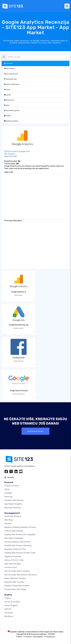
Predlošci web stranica (14, 500)
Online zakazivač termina (15, 578)
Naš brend (9, 616)
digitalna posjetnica (13, 556)
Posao (11, 605)
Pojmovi (19, 637)
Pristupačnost (50, 637)
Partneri (8, 609)
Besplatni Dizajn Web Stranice (17, 586)
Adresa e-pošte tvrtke (14, 560)
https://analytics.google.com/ (17, 151)
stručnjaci (9, 613)
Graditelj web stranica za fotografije (20, 535)
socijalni (7, 116)
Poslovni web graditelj (14, 531)
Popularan (8, 63)
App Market (13, 504)
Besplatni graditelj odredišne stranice (20, 527)
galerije (7, 95)
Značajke (8, 493)
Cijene (7, 489)
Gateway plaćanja (11, 121)
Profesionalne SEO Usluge (15, 589)
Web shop (9, 520)
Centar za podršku (12, 602)
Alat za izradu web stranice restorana (21, 575)
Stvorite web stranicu (35, 431)
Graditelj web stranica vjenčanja (18, 545)
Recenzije (8, 497)
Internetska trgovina (12, 111)
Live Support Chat (11, 74)
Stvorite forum (11, 567)
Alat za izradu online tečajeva (17, 571)
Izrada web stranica (13, 516)
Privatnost (28, 637)
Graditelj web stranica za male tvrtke (20, 553)
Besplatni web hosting (14, 582)
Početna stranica (12, 486)
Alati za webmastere (12, 84)
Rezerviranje (9, 100)
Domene (8, 524)
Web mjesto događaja (14, 538)
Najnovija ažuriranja (13, 508)
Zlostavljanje (38, 637)
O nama (8, 598)
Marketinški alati (10, 79)
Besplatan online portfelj (15, 549)
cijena (7, 105)
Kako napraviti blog (12, 564)
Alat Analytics (9, 69)
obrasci (7, 90)
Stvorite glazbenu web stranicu (18, 542)
